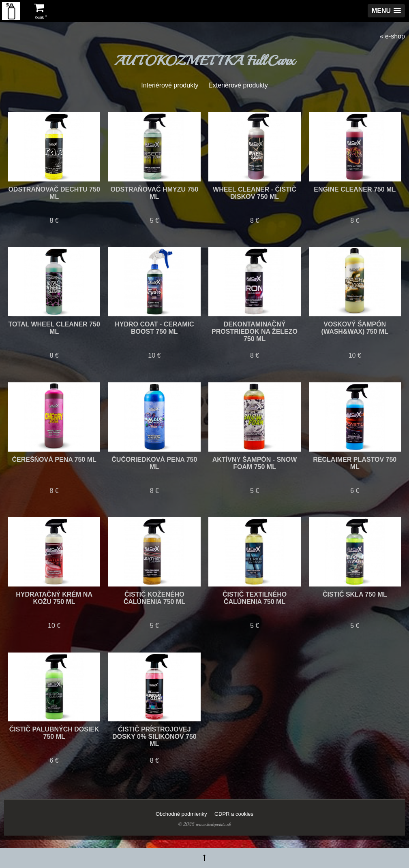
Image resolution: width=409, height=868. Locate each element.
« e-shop (392, 36)
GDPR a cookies (234, 814)
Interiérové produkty (170, 85)
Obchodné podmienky (181, 814)
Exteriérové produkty (238, 85)
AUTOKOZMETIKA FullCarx (204, 61)
